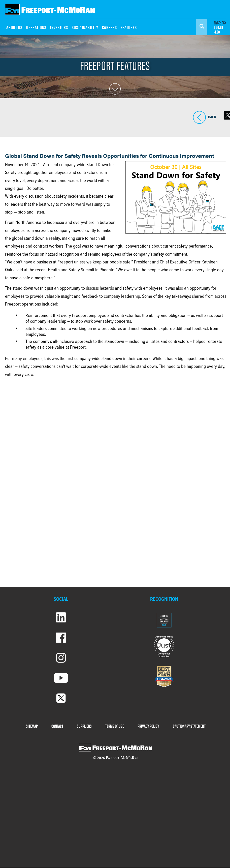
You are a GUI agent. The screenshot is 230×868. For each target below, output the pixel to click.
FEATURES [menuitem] (129, 27)
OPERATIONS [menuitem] (36, 27)
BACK (199, 117)
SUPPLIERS (84, 726)
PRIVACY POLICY (148, 726)
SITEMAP (32, 726)
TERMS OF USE (115, 726)
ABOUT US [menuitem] (14, 27)
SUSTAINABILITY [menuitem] (85, 27)
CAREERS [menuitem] (109, 27)
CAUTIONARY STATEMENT (189, 726)
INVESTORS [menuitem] (59, 27)
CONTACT (57, 726)
